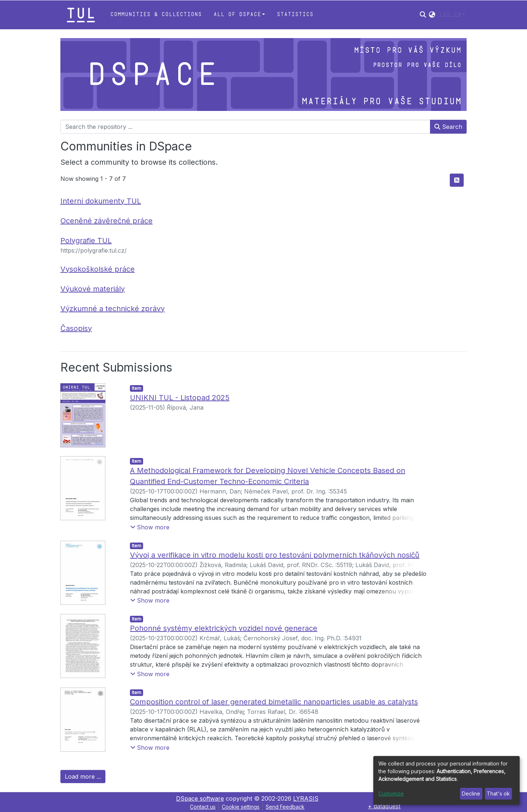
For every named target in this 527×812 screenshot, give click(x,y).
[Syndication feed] (457, 180)
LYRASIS (306, 798)
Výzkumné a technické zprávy (113, 309)
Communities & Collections (156, 14)
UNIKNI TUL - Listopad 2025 (180, 398)
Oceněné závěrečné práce (106, 221)
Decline (471, 794)
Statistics (295, 14)
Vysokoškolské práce (98, 269)
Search (448, 127)
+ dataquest (384, 806)
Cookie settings (241, 807)
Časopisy (76, 328)
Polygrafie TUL (86, 241)
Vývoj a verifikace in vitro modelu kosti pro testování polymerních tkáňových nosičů (275, 555)
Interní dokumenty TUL (101, 201)
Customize (391, 794)
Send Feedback (285, 807)
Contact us (203, 807)
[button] (432, 15)
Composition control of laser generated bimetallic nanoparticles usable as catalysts (274, 702)
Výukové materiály (93, 289)
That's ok (498, 794)
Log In (450, 14)
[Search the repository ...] (245, 127)
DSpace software (200, 798)
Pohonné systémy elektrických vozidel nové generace (224, 628)
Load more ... (83, 776)
